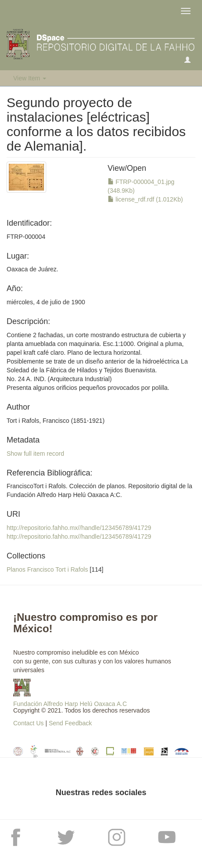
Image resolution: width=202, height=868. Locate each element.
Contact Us (28, 723)
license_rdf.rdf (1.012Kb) (145, 199)
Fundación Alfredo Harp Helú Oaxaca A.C (70, 704)
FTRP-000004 (26, 237)
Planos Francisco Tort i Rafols (47, 569)
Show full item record (35, 454)
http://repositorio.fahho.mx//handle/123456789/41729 (79, 528)
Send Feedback (70, 723)
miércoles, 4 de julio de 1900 (46, 302)
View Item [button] (30, 78)
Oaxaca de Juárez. (33, 269)
